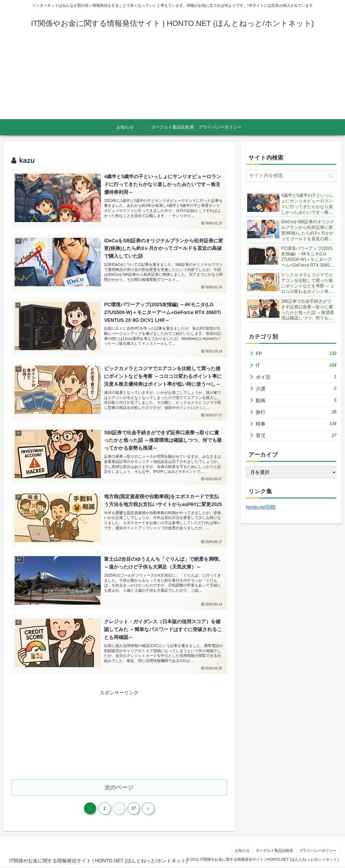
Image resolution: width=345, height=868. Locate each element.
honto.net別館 (261, 507)
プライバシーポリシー (318, 851)
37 (134, 809)
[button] (331, 176)
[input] (291, 176)
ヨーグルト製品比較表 (274, 851)
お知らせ (242, 851)
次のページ (119, 788)
